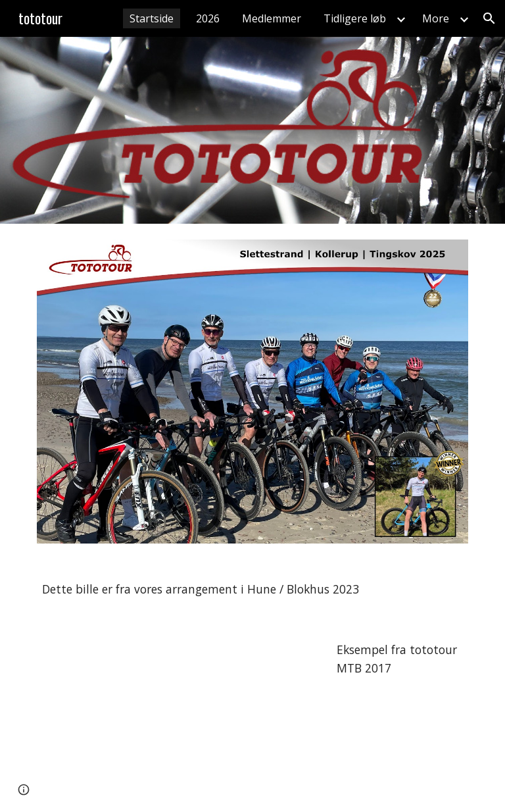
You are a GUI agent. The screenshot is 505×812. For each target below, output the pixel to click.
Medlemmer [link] (272, 18)
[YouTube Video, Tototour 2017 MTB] (179, 716)
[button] (489, 18)
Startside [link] (152, 18)
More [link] (436, 18)
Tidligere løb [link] (355, 18)
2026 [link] (208, 18)
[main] (252, 590)
